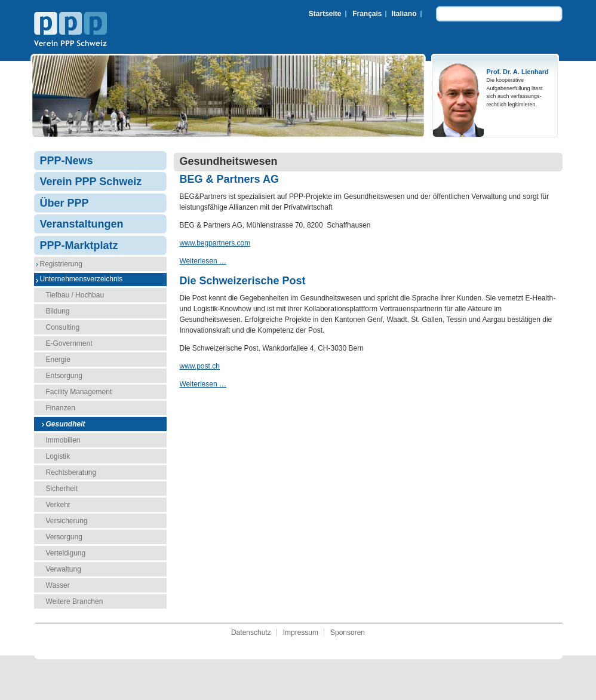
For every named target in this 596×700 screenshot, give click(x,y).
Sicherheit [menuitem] (62, 489)
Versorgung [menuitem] (64, 537)
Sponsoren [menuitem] (348, 633)
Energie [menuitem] (58, 360)
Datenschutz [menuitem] (251, 633)
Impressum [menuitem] (301, 633)
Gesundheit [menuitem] (66, 424)
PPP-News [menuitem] (67, 161)
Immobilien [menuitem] (63, 440)
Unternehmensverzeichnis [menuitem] (82, 279)
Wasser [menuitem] (58, 585)
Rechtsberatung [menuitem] (71, 472)
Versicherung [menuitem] (67, 521)
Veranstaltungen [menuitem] (82, 224)
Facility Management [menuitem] (79, 392)
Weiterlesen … (203, 261)
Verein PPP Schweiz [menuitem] (91, 182)
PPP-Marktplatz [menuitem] (79, 245)
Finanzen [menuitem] (61, 408)
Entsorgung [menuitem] (64, 376)
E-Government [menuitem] (69, 343)
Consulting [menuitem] (63, 327)
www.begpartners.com (215, 243)
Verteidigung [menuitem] (66, 553)
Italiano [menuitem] (404, 14)
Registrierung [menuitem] (61, 264)
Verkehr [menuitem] (58, 505)
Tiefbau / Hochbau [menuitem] (75, 295)
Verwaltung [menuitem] (64, 569)
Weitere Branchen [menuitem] (75, 601)
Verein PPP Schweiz (70, 30)
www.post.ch (200, 366)
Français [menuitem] (367, 14)
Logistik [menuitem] (58, 456)
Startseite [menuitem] (325, 14)
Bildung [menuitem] (58, 311)
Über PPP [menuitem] (64, 203)
